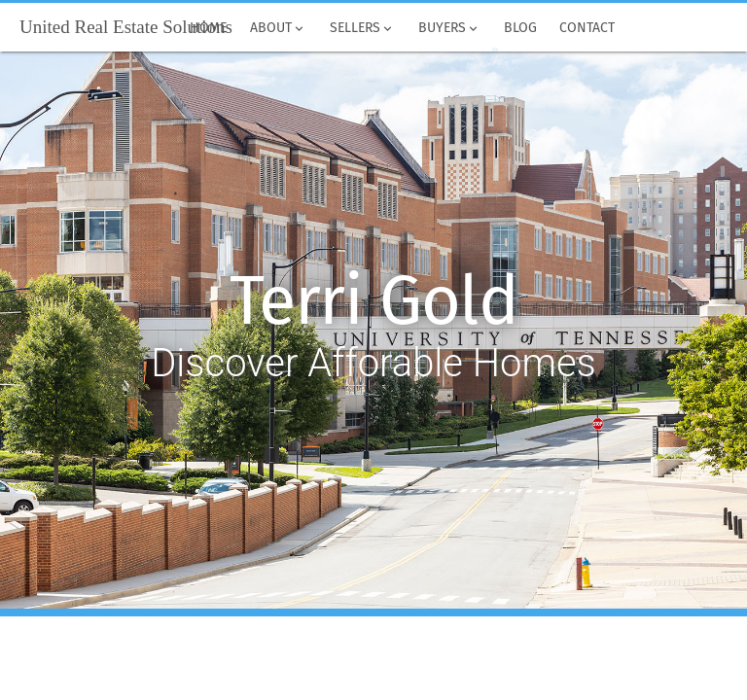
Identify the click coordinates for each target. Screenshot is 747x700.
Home (209, 28)
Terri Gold (374, 301)
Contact (588, 28)
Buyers (449, 28)
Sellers (362, 28)
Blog (520, 28)
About (278, 28)
